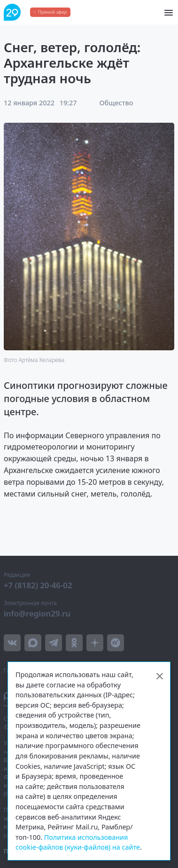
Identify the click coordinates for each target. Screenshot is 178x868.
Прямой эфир (52, 12)
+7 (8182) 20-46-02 (38, 585)
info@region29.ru (37, 613)
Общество (116, 103)
